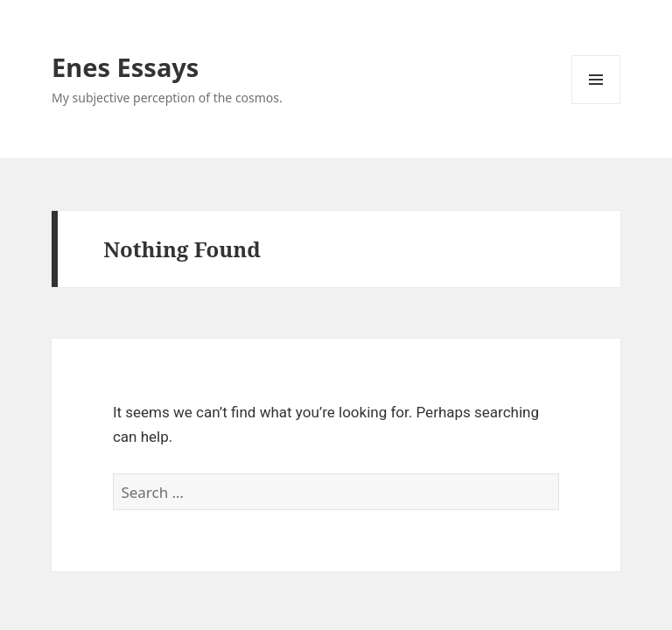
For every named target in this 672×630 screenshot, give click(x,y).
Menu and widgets (596, 104)
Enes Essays (125, 67)
